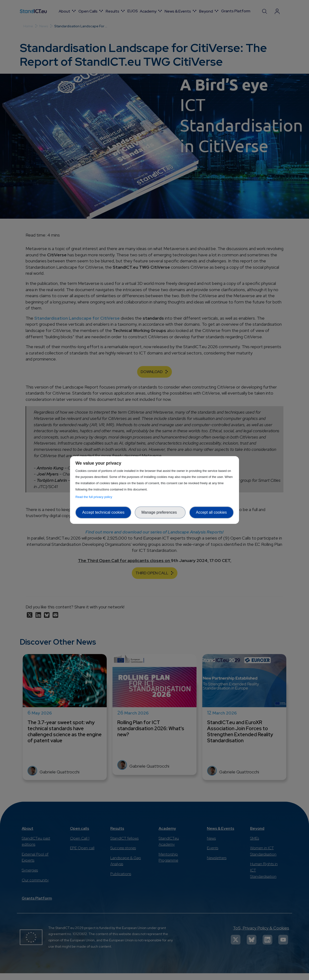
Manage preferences (160, 512)
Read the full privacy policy (95, 497)
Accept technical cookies (103, 512)
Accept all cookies (211, 512)
